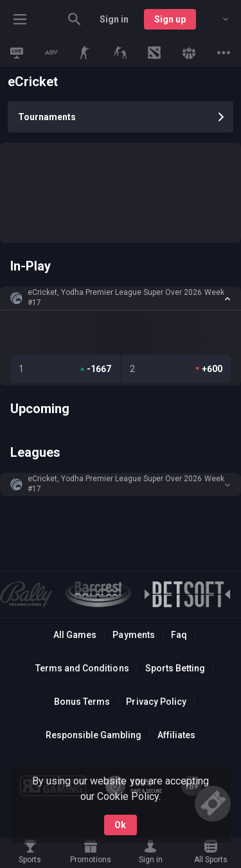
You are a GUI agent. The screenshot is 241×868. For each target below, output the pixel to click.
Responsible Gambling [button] (94, 735)
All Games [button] (75, 635)
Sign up (170, 19)
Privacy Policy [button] (156, 702)
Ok (120, 825)
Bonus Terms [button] (82, 702)
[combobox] (216, 19)
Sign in (114, 19)
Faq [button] (179, 635)
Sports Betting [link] (175, 668)
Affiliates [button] (176, 735)
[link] (17, 53)
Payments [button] (133, 635)
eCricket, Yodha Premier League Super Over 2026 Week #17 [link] (126, 297)
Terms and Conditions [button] (82, 668)
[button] (121, 298)
